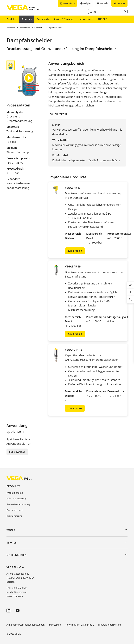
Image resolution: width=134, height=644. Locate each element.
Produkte (12, 19)
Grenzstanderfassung (18, 504)
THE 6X (102, 19)
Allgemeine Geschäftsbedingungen (26, 625)
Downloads (43, 19)
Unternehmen (86, 19)
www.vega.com (15, 596)
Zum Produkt (75, 251)
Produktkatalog (15, 493)
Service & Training (63, 19)
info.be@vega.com (16, 592)
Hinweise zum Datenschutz (80, 625)
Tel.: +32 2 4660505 (17, 588)
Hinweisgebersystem (110, 625)
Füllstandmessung (16, 498)
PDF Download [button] (17, 452)
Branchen (27, 19)
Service (12, 543)
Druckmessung (15, 510)
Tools (11, 530)
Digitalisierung (14, 516)
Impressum (55, 625)
